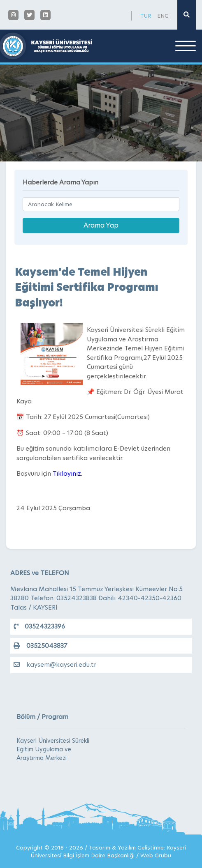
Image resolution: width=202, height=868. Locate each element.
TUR (146, 16)
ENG (163, 16)
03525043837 (40, 646)
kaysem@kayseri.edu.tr (55, 664)
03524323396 (39, 626)
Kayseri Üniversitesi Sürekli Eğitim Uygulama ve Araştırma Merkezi (53, 749)
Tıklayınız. (67, 473)
